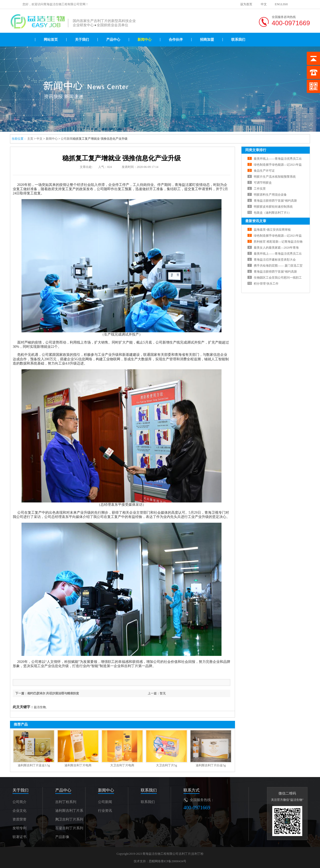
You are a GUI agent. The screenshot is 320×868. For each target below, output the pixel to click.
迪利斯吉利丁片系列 (69, 812)
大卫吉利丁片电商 (122, 765)
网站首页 (51, 40)
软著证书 (19, 837)
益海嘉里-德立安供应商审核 (272, 230)
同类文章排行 (256, 150)
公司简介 (19, 802)
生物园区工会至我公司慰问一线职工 (278, 278)
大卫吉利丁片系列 (69, 819)
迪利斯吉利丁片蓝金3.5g (34, 765)
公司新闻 (67, 139)
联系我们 (238, 40)
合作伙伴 (176, 40)
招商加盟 (207, 40)
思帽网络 (155, 861)
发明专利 (19, 828)
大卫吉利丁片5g (166, 765)
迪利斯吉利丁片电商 (78, 765)
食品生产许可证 (264, 171)
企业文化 (19, 811)
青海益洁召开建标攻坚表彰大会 (275, 260)
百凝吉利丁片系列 (69, 828)
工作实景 (260, 189)
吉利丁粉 (197, 854)
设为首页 (246, 4)
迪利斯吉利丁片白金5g (211, 765)
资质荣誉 (19, 819)
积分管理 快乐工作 (266, 284)
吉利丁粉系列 (66, 802)
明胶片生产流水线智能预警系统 (275, 177)
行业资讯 (105, 811)
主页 (30, 139)
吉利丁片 (185, 854)
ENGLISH (281, 4)
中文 (264, 4)
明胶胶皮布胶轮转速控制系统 (273, 207)
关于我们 (82, 40)
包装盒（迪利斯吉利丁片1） (272, 213)
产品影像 (62, 837)
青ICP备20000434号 (174, 861)
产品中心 (113, 40)
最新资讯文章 (256, 221)
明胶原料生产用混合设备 (270, 195)
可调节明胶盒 (263, 183)
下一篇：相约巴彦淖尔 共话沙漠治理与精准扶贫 (47, 693)
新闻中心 (144, 40)
